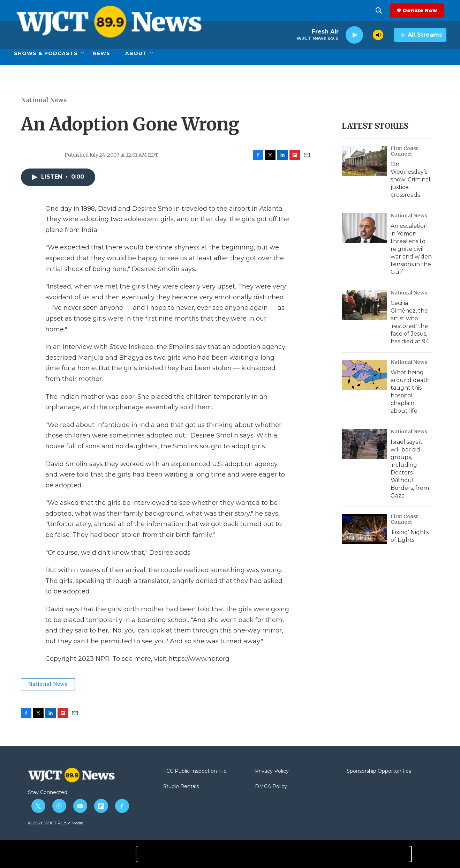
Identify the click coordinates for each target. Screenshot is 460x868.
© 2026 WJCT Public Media (56, 823)
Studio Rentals (181, 787)
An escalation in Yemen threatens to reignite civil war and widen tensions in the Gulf (411, 249)
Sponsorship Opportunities (379, 771)
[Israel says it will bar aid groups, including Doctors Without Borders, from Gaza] (364, 444)
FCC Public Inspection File (195, 771)
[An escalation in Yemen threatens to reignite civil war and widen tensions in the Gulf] (364, 228)
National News (44, 100)
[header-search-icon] (381, 10)
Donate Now (422, 10)
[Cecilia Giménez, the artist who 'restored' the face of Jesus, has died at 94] (364, 305)
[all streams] (420, 35)
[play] (354, 35)
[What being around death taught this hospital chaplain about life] (364, 375)
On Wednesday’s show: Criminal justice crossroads (410, 179)
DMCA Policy (271, 787)
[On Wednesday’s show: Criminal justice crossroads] (364, 161)
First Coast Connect (404, 151)
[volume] (378, 35)
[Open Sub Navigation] (83, 53)
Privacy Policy (272, 771)
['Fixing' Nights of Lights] (364, 529)
